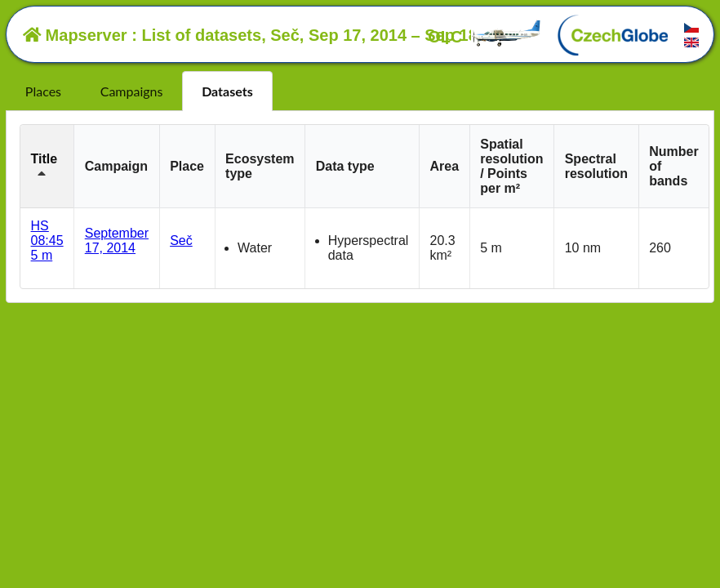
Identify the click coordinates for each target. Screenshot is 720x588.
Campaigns (132, 91)
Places (43, 91)
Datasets (227, 91)
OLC (485, 37)
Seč (181, 241)
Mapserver (75, 35)
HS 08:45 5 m (47, 241)
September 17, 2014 (117, 241)
